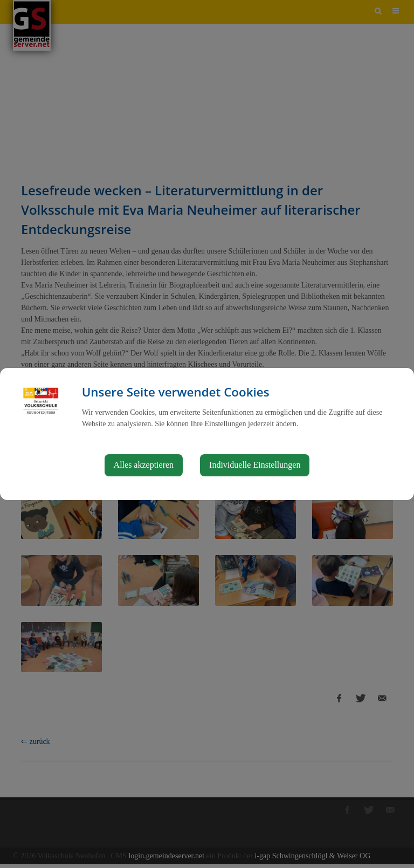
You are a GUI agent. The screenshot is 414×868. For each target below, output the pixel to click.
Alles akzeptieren (144, 465)
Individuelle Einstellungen (255, 465)
